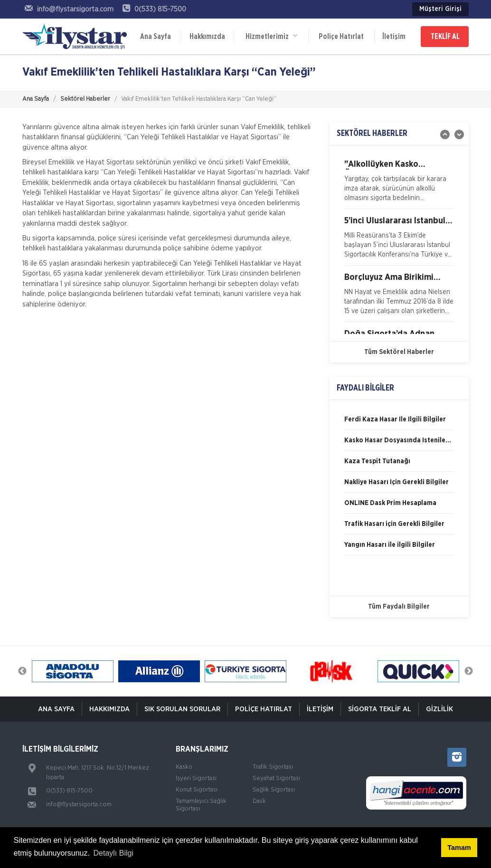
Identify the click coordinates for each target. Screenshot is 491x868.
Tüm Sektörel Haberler (399, 352)
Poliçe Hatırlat (341, 37)
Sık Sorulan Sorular (182, 709)
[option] (399, 184)
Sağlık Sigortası (274, 790)
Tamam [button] (459, 848)
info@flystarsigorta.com (79, 805)
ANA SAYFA (56, 709)
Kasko (184, 767)
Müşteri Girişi (440, 9)
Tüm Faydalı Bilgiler (399, 607)
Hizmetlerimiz (272, 36)
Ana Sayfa (156, 37)
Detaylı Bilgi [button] (113, 853)
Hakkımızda (207, 37)
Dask (259, 801)
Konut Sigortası (197, 790)
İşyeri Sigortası (196, 778)
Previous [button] (22, 671)
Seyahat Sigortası (276, 778)
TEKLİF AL (445, 37)
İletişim (394, 37)
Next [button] (469, 671)
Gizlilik (439, 709)
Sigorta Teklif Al (380, 709)
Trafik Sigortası (273, 767)
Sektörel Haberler (85, 99)
